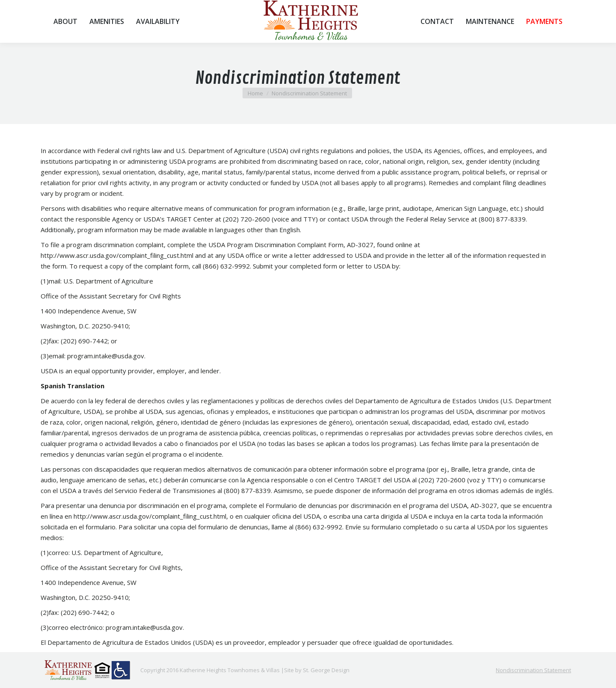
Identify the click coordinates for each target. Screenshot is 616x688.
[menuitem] (65, 21)
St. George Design (326, 670)
